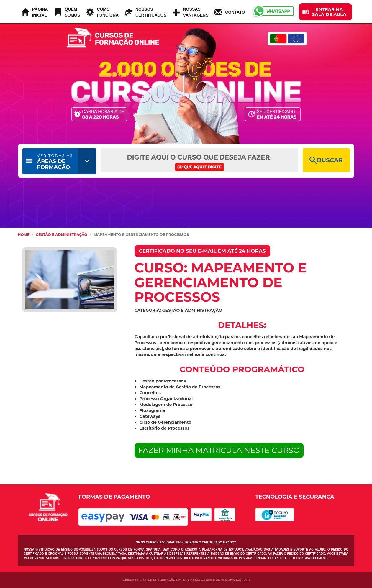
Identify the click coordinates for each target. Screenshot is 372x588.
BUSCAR (326, 160)
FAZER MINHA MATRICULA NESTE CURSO (219, 450)
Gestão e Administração (62, 235)
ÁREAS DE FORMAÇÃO (55, 162)
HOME (24, 235)
